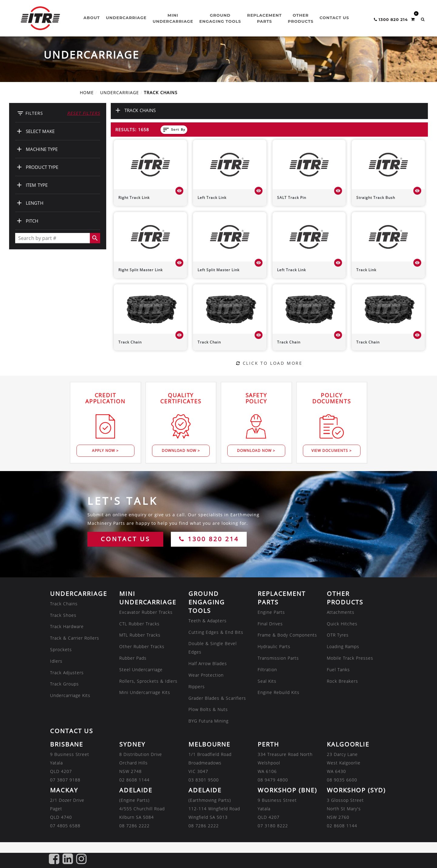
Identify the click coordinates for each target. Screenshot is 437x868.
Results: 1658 (132, 130)
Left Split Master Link (218, 270)
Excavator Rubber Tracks (146, 612)
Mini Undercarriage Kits (145, 692)
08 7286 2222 (134, 826)
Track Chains (64, 604)
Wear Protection (206, 675)
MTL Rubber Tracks (140, 635)
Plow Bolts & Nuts (208, 709)
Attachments (341, 612)
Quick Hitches (342, 624)
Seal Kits (267, 681)
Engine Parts (271, 612)
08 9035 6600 (342, 780)
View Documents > (332, 451)
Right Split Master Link (141, 270)
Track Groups (64, 684)
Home (87, 92)
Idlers (56, 661)
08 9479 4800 (273, 780)
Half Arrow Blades (208, 663)
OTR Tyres (338, 635)
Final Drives (270, 624)
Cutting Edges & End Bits (216, 632)
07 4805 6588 (65, 826)
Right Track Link (134, 198)
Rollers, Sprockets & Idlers (148, 681)
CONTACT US (125, 539)
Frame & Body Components (287, 635)
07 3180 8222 (273, 826)
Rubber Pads (133, 658)
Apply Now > (105, 451)
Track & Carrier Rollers (75, 638)
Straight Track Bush (376, 198)
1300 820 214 (209, 539)
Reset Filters (84, 113)
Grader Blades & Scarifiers (217, 698)
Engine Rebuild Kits (279, 692)
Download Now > (181, 451)
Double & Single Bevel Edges (213, 648)
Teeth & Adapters (208, 621)
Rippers (197, 687)
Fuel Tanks (338, 670)
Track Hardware (67, 626)
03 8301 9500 (204, 780)
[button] (423, 19)
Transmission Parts (278, 658)
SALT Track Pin (292, 198)
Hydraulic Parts (274, 646)
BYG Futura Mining (208, 721)
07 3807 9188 (65, 780)
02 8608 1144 (134, 780)
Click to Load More (269, 363)
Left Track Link (212, 198)
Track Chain (130, 342)
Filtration (267, 670)
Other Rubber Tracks (142, 646)
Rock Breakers (342, 681)
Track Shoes (63, 615)
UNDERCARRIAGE (120, 92)
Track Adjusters (67, 673)
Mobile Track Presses (350, 658)
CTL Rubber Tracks (139, 624)
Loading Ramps (343, 646)
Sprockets (61, 649)
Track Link (366, 270)
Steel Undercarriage (141, 670)
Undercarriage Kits (70, 695)
